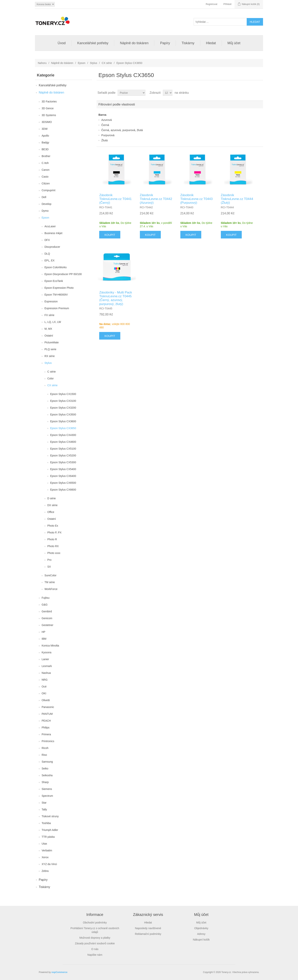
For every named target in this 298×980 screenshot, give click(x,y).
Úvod (62, 43)
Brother (46, 156)
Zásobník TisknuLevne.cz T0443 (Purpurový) (197, 199)
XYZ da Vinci (49, 864)
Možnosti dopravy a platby (95, 938)
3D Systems (49, 115)
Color (50, 378)
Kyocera (46, 652)
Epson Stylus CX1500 (63, 394)
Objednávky (201, 928)
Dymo (45, 211)
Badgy (45, 142)
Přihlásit (227, 4)
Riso (44, 755)
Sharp (45, 782)
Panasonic (48, 707)
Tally (44, 809)
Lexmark (47, 666)
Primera (46, 734)
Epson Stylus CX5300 (63, 462)
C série (52, 372)
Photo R (52, 539)
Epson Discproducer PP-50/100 (63, 274)
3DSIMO (47, 122)
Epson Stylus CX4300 (63, 435)
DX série (52, 505)
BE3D (45, 149)
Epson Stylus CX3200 (63, 408)
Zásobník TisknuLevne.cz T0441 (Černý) (115, 199)
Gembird (47, 611)
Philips (46, 728)
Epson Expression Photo (59, 288)
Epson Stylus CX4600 (63, 442)
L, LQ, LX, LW (53, 322)
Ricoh (45, 748)
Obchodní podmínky (95, 923)
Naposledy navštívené (148, 928)
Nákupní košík (201, 940)
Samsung (47, 762)
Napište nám (95, 955)
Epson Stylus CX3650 (63, 428)
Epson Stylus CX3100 (63, 401)
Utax (44, 844)
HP (43, 632)
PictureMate (52, 342)
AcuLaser (50, 226)
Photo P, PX (54, 532)
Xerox (45, 857)
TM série (50, 582)
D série (52, 498)
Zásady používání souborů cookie (95, 943)
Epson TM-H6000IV (56, 295)
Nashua (46, 673)
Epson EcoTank (54, 281)
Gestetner (47, 625)
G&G (45, 605)
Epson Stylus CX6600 (63, 490)
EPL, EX (50, 260)
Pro (49, 560)
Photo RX (53, 546)
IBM (44, 639)
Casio (45, 177)
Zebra (45, 871)
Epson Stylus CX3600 (63, 421)
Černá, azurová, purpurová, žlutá (122, 130)
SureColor (50, 575)
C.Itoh (45, 163)
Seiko (45, 768)
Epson (82, 63)
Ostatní (49, 336)
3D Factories (49, 101)
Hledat (211, 43)
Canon (46, 170)
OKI (44, 693)
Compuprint (48, 190)
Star (44, 803)
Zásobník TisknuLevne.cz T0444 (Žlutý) (237, 199)
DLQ (47, 254)
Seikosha (47, 775)
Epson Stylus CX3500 (63, 414)
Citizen (46, 183)
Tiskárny (188, 43)
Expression (51, 301)
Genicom (47, 618)
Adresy (201, 934)
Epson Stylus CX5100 (63, 449)
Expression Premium (57, 308)
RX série (50, 356)
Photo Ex (53, 526)
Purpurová (108, 135)
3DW (45, 129)
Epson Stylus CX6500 (63, 483)
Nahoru (42, 63)
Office (51, 512)
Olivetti (46, 700)
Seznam (260, 93)
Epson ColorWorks (55, 267)
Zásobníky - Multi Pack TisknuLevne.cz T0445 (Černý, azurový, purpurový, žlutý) (116, 298)
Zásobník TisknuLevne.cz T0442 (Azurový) (156, 199)
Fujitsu (46, 598)
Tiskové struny (50, 816)
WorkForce (51, 589)
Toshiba (46, 823)
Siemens (47, 789)
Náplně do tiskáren (134, 43)
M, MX (48, 329)
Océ (44, 687)
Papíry (165, 43)
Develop (46, 204)
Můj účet (234, 43)
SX (49, 567)
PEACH (46, 721)
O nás (95, 949)
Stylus (94, 63)
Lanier (45, 659)
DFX (47, 240)
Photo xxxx (54, 553)
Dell (44, 197)
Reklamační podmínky (148, 934)
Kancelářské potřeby (93, 43)
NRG (45, 680)
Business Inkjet (53, 233)
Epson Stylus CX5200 (63, 455)
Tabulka (253, 93)
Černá (105, 125)
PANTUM (47, 714)
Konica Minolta (50, 646)
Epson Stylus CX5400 (63, 469)
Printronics (48, 741)
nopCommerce (59, 972)
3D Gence (48, 108)
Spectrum (47, 796)
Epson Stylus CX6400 (63, 476)
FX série (49, 315)
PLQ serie (50, 349)
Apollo (45, 136)
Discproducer (52, 247)
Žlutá (104, 140)
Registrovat (212, 4)
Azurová (107, 120)
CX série (107, 63)
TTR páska (48, 837)
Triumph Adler (50, 830)
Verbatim (47, 850)
